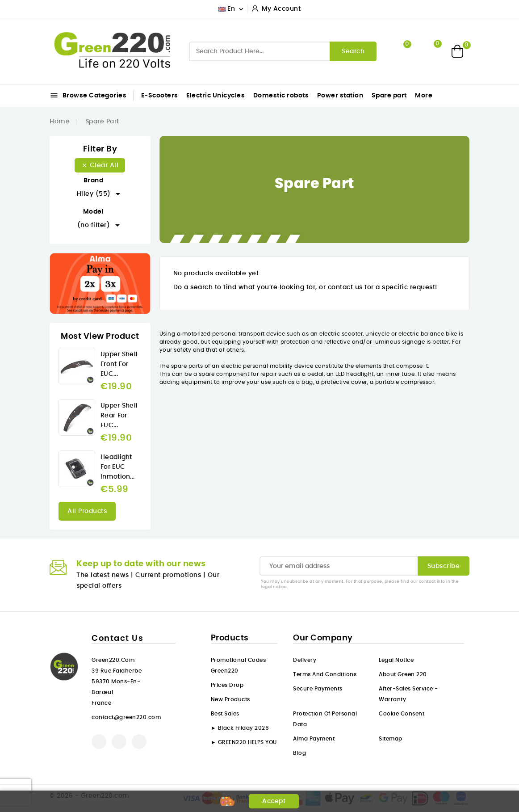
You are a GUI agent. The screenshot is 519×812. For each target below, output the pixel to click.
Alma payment (314, 739)
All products (87, 511)
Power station (340, 96)
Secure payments (318, 689)
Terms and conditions (325, 674)
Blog (299, 753)
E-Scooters (160, 96)
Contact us (117, 639)
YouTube (119, 742)
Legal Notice (396, 660)
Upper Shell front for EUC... (119, 364)
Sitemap (391, 739)
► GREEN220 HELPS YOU (244, 742)
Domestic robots (281, 96)
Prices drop (227, 685)
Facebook (99, 742)
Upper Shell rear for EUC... (119, 416)
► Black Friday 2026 (240, 728)
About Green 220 (403, 674)
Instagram (139, 742)
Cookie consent (402, 714)
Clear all (100, 165)
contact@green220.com (126, 717)
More (424, 96)
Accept (274, 801)
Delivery (305, 660)
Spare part (389, 96)
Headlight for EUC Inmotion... (117, 467)
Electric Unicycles (216, 96)
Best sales (225, 714)
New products (230, 699)
